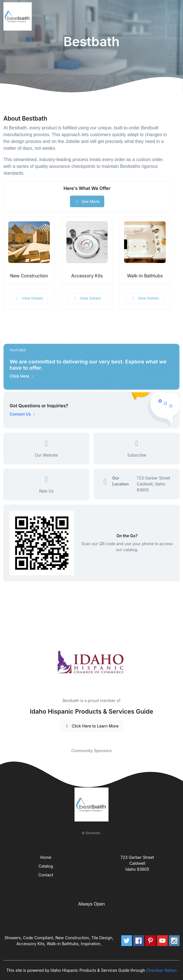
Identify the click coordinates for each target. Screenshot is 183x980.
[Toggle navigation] (174, 16)
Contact (46, 875)
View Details (29, 298)
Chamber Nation (161, 970)
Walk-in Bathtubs (145, 276)
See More (87, 201)
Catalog (46, 866)
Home (46, 857)
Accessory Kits (87, 276)
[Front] (19, 16)
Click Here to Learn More (92, 726)
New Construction (29, 276)
